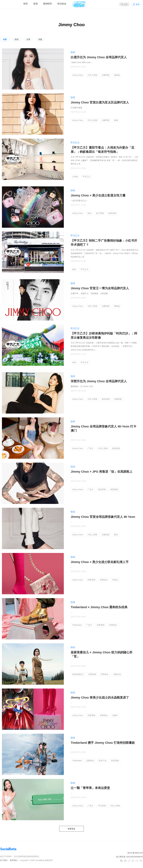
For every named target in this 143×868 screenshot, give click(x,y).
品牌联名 (90, 761)
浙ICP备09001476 (135, 853)
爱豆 (116, 535)
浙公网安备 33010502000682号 (129, 857)
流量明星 (106, 75)
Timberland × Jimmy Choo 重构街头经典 (99, 607)
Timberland (77, 625)
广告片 (90, 448)
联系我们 (14, 860)
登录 (138, 4)
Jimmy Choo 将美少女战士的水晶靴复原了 (100, 698)
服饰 (116, 120)
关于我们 (4, 860)
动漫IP (115, 715)
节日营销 (102, 806)
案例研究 (48, 4)
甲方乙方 (75, 143)
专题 (40, 39)
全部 (5, 39)
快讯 (26, 4)
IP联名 (115, 580)
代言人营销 (92, 75)
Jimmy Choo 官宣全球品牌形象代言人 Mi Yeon (103, 517)
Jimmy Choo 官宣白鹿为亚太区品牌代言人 (100, 102)
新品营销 (106, 399)
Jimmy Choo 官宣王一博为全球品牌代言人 (100, 288)
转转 (74, 269)
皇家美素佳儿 (78, 674)
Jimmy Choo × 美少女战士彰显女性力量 (98, 195)
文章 (28, 39)
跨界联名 (104, 580)
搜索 (126, 4)
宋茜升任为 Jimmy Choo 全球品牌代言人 (99, 381)
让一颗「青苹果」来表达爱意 (90, 788)
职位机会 (62, 4)
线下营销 (100, 213)
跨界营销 (112, 213)
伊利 (74, 362)
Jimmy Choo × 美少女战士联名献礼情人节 (100, 562)
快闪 (90, 213)
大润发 (75, 177)
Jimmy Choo (78, 75)
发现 (35, 4)
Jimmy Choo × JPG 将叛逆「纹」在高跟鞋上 (102, 472)
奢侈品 (117, 75)
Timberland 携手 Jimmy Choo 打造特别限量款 (103, 743)
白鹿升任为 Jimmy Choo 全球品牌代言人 (99, 57)
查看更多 (71, 829)
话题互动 (117, 674)
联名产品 (103, 761)
